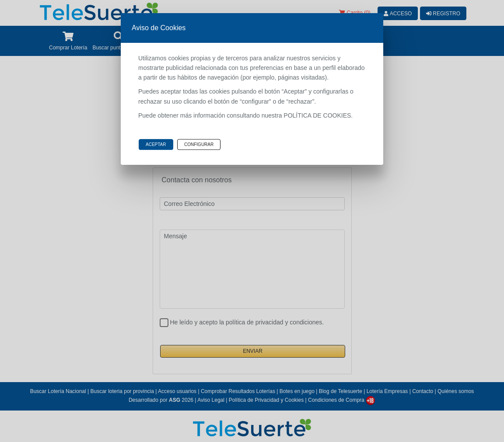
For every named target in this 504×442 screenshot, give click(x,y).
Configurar (199, 144)
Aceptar (156, 144)
